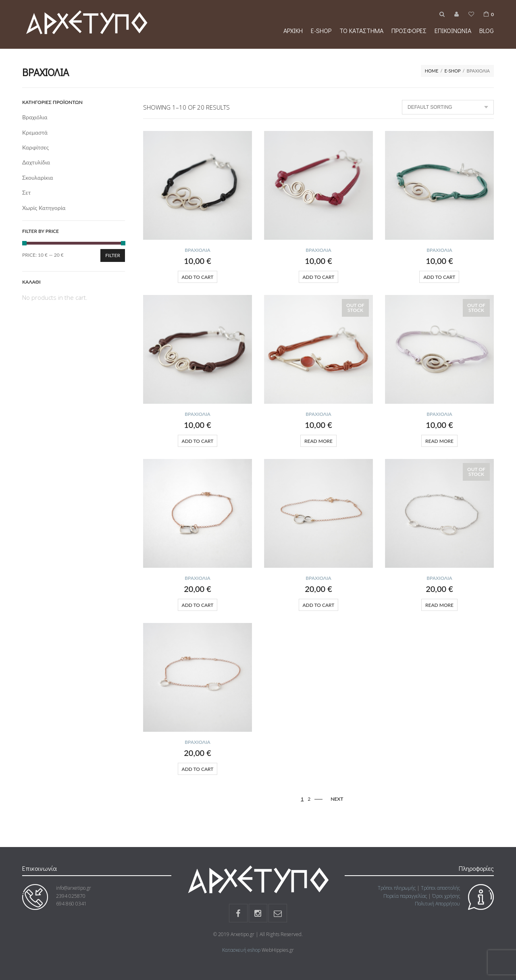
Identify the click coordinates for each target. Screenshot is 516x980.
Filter (113, 255)
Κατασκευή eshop (241, 950)
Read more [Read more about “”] (318, 441)
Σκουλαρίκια (38, 178)
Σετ (26, 192)
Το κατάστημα (361, 30)
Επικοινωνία (453, 30)
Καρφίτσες (35, 147)
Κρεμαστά (35, 132)
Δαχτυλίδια (36, 162)
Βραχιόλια (198, 250)
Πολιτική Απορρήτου (437, 904)
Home (432, 71)
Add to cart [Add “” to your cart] (198, 277)
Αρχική (293, 30)
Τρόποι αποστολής (440, 888)
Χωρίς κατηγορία (44, 208)
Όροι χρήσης (446, 896)
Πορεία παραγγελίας (405, 896)
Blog (487, 30)
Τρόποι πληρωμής (397, 888)
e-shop (321, 30)
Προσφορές (409, 30)
